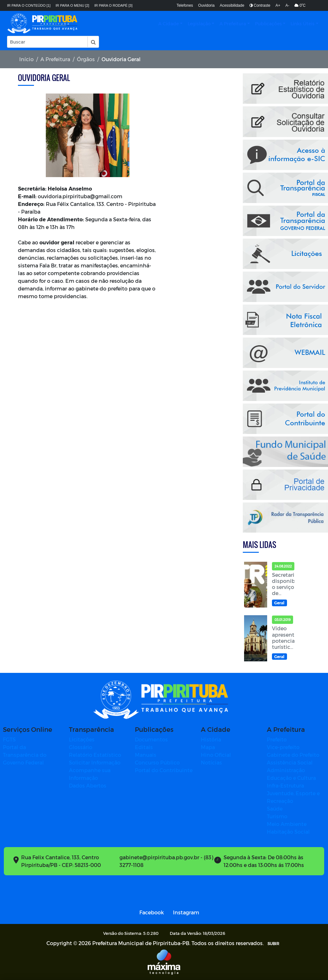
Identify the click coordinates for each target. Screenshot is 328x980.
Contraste (260, 5)
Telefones (185, 5)
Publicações (268, 24)
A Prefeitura (233, 24)
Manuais (146, 755)
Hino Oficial (216, 755)
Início (26, 59)
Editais (144, 747)
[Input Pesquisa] (47, 42)
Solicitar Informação (95, 762)
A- (287, 5)
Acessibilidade (232, 5)
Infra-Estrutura (285, 785)
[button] (93, 42)
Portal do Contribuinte (164, 770)
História (211, 739)
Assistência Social (290, 762)
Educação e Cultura (291, 778)
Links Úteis (303, 24)
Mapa (208, 747)
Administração (286, 770)
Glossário (81, 747)
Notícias (211, 762)
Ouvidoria (206, 5)
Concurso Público (157, 762)
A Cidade (168, 24)
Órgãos (86, 59)
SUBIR (273, 943)
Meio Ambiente (287, 824)
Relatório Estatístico (95, 755)
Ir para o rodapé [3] (113, 5)
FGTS (9, 739)
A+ (278, 5)
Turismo (277, 816)
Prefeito (277, 739)
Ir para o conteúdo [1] (29, 5)
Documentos (151, 739)
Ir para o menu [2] (73, 5)
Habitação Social (288, 832)
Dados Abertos (88, 785)
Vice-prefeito (283, 747)
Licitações (82, 739)
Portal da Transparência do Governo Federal (25, 755)
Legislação (199, 24)
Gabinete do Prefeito (293, 755)
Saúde (275, 808)
